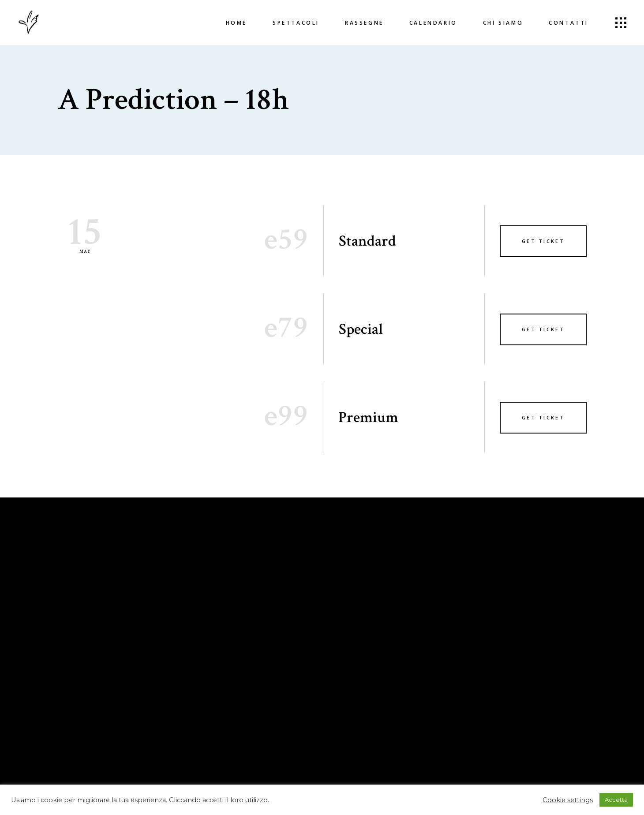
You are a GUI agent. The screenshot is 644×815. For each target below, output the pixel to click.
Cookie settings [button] (568, 800)
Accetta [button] (616, 800)
